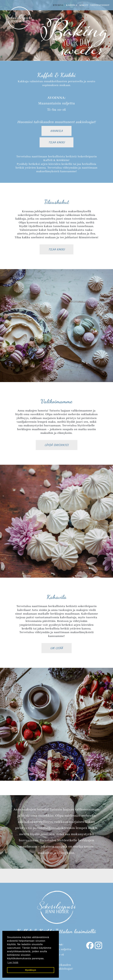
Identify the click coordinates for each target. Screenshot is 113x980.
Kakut (84, 5)
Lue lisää (57, 648)
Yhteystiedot (100, 5)
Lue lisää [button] (13, 962)
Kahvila (72, 5)
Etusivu (58, 5)
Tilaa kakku (56, 142)
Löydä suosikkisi (57, 445)
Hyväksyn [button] (31, 970)
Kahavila (56, 131)
